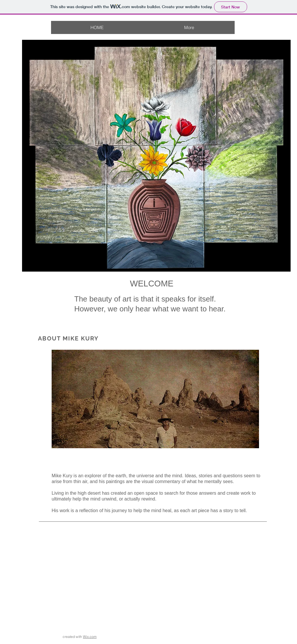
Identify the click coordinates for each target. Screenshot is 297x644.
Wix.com (90, 637)
